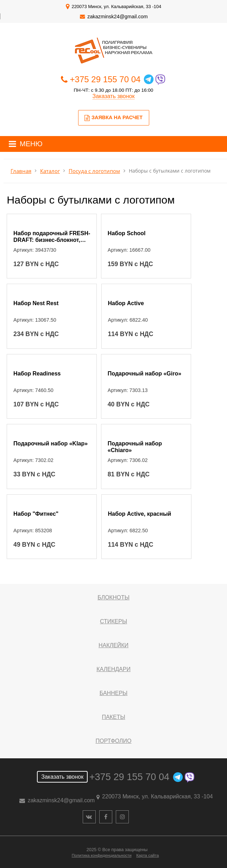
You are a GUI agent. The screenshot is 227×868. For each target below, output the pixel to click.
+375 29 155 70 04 (105, 79)
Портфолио (113, 741)
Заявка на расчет (113, 118)
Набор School (127, 233)
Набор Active (126, 303)
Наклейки (113, 645)
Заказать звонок (114, 96)
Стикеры (113, 621)
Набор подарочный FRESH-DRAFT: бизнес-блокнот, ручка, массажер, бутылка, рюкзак (52, 237)
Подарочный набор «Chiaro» (135, 447)
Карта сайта (147, 855)
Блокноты (113, 597)
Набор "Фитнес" (36, 514)
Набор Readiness (37, 374)
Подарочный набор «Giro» (144, 374)
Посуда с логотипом (94, 171)
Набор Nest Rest (36, 303)
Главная (21, 171)
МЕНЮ (31, 144)
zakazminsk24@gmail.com (117, 17)
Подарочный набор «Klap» (51, 443)
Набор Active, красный (139, 514)
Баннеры (113, 693)
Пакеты (113, 717)
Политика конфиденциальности (102, 855)
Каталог (50, 171)
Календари (113, 669)
